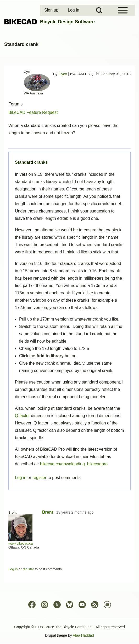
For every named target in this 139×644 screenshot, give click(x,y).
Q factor (22, 416)
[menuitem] (52, 10)
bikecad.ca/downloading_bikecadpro (74, 464)
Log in (21, 478)
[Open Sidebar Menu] (123, 10)
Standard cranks (31, 162)
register (39, 478)
